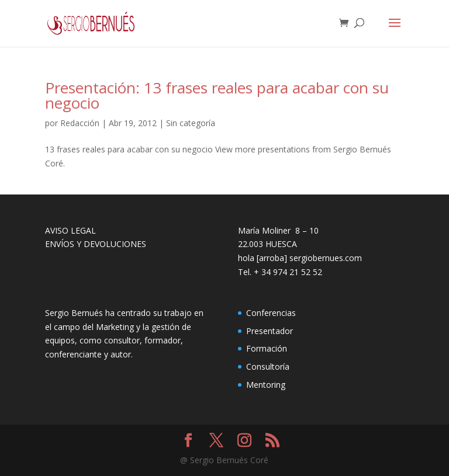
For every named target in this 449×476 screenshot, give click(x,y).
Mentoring (266, 385)
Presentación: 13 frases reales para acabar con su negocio (217, 95)
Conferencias (271, 313)
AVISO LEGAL (70, 230)
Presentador (270, 331)
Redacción (80, 123)
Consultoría (268, 366)
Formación (267, 348)
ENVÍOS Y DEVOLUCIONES (96, 244)
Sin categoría (191, 123)
